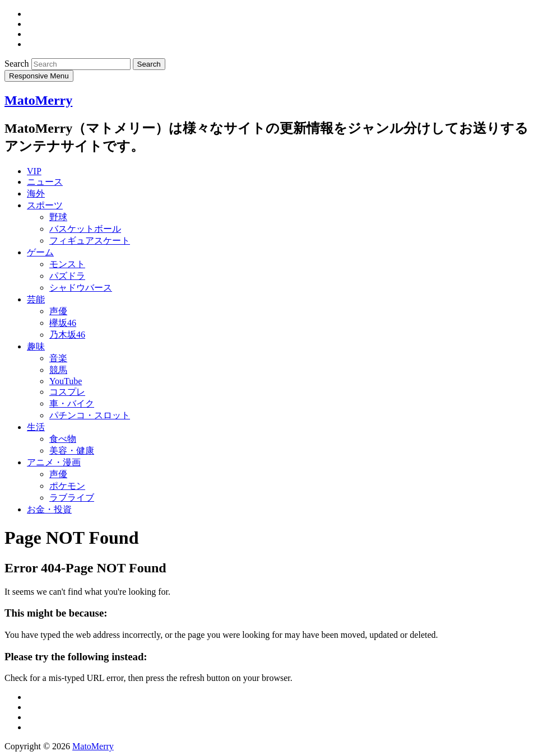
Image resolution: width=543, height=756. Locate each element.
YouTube (66, 381)
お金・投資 (49, 509)
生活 (36, 427)
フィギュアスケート (90, 241)
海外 (36, 193)
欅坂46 (63, 323)
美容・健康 (72, 451)
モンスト (67, 264)
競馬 (58, 370)
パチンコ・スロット (90, 415)
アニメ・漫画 (54, 462)
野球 (58, 217)
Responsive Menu (39, 76)
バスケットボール (85, 229)
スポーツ (45, 205)
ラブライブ (72, 498)
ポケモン (67, 486)
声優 (58, 311)
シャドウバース (81, 288)
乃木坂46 (67, 335)
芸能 (36, 299)
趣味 (36, 346)
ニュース (45, 182)
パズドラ (67, 276)
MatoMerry (38, 100)
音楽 (58, 358)
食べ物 (63, 439)
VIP (34, 171)
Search (18, 64)
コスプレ (67, 392)
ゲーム (40, 252)
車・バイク (72, 403)
